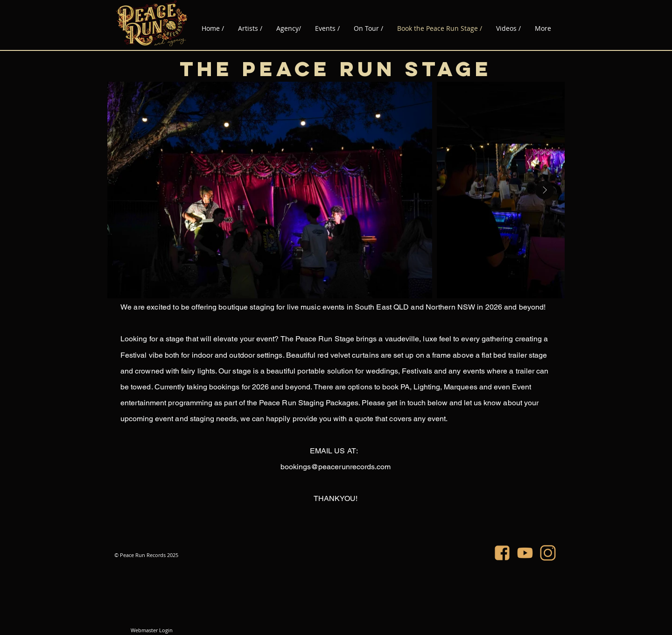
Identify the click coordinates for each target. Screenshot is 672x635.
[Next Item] (545, 190)
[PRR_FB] (502, 553)
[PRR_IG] (548, 553)
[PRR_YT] (525, 553)
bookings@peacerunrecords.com (336, 467)
